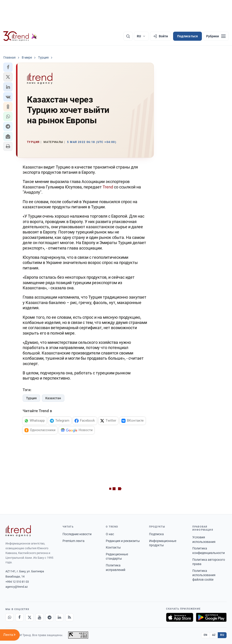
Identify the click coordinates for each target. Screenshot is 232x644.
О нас (110, 534)
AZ (214, 635)
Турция (31, 398)
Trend (108, 187)
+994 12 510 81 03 (17, 582)
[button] (8, 67)
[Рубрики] (216, 36)
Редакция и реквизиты (123, 541)
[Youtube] (39, 617)
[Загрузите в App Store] (180, 617)
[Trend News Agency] (18, 531)
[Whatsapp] (10, 617)
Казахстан (53, 398)
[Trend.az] (20, 36)
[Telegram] (49, 617)
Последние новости (77, 534)
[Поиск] (128, 36)
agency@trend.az (17, 587)
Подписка (156, 534)
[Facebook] (19, 617)
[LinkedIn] (59, 617)
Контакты (113, 547)
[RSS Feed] (69, 617)
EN (205, 635)
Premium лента (74, 541)
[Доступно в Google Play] (211, 617)
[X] (29, 617)
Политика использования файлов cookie (204, 575)
